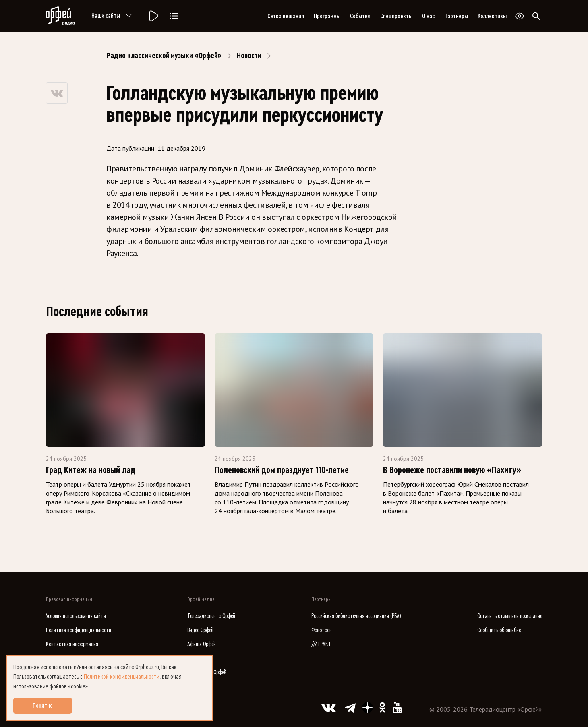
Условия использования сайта (76, 616)
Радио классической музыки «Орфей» (164, 56)
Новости (249, 56)
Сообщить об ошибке (499, 630)
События (360, 16)
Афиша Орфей (202, 644)
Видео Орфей (200, 630)
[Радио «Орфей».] (153, 16)
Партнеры (456, 16)
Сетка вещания (286, 16)
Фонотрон (322, 630)
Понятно (43, 706)
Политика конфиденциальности (79, 630)
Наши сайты (113, 16)
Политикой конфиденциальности (122, 677)
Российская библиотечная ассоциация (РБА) (356, 616)
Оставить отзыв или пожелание (510, 616)
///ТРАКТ (321, 644)
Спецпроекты (396, 16)
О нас (428, 16)
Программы (327, 16)
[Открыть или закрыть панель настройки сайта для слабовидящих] (520, 16)
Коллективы (492, 16)
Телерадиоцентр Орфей (211, 616)
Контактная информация (72, 644)
